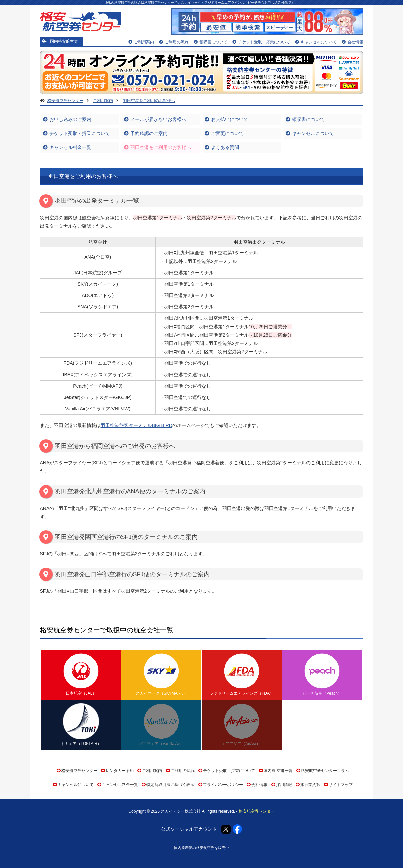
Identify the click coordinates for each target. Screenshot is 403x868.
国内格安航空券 (60, 41)
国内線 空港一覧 (278, 771)
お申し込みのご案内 (67, 119)
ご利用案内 (141, 42)
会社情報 (352, 42)
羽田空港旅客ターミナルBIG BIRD (136, 425)
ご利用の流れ (174, 42)
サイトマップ (341, 785)
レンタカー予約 (120, 771)
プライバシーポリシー (223, 785)
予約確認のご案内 (146, 133)
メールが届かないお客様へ (155, 119)
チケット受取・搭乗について (261, 42)
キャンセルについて (316, 42)
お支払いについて (226, 119)
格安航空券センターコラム (325, 771)
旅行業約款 (310, 785)
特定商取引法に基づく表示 (170, 785)
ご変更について (224, 133)
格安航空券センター (79, 771)
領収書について (210, 42)
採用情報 (284, 785)
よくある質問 (222, 147)
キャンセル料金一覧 (67, 147)
